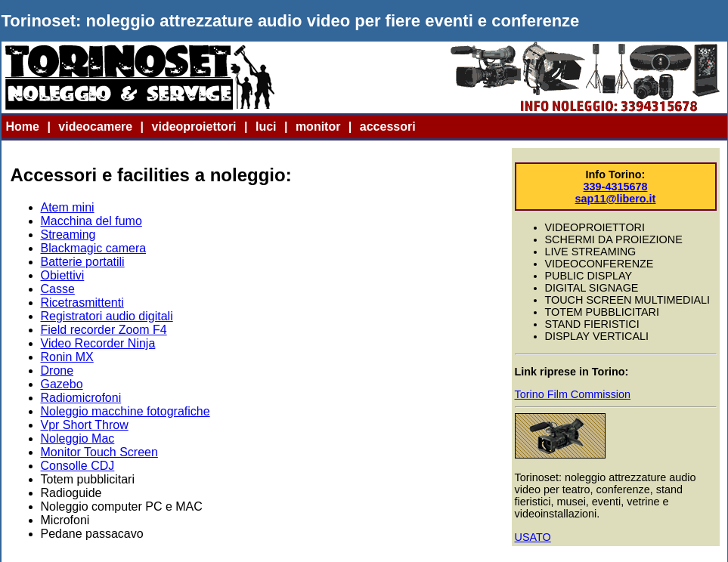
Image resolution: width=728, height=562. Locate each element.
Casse (58, 289)
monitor (318, 127)
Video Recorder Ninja (98, 343)
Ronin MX (67, 357)
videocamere (95, 127)
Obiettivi (63, 275)
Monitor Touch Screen (99, 452)
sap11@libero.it (616, 199)
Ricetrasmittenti (82, 303)
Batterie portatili (83, 262)
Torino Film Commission (573, 394)
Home (23, 127)
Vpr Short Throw (85, 425)
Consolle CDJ (78, 466)
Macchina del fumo (91, 221)
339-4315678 (616, 187)
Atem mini (68, 207)
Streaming (68, 235)
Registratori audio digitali (107, 316)
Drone (57, 371)
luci (266, 127)
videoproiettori (194, 127)
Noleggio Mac (78, 438)
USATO (533, 537)
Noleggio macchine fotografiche (125, 411)
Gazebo (62, 384)
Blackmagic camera (94, 248)
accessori (388, 127)
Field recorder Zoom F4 (104, 330)
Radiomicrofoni (81, 398)
